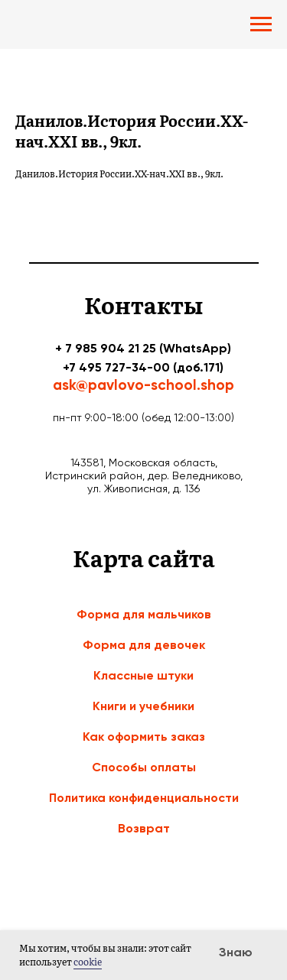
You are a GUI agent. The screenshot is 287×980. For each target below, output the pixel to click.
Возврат (144, 828)
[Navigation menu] (261, 24)
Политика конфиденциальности (144, 798)
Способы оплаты (144, 767)
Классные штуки (143, 675)
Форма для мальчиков (144, 614)
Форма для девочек (144, 645)
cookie (88, 962)
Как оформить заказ (144, 737)
